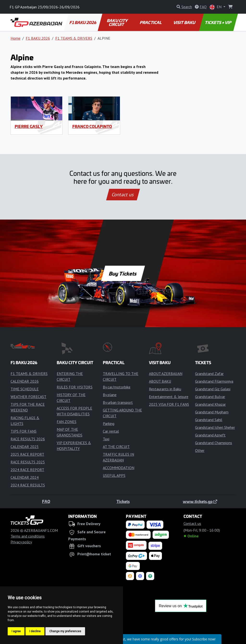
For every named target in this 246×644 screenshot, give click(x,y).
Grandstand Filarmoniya (214, 381)
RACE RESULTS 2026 (28, 439)
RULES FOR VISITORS (75, 387)
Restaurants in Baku (165, 389)
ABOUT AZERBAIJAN (166, 374)
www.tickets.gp (200, 501)
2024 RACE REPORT (27, 470)
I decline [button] (35, 631)
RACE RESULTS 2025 (28, 462)
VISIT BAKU (185, 22)
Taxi (106, 439)
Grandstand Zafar (209, 374)
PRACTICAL (151, 22)
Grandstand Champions (214, 443)
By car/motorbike (117, 387)
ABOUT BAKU (160, 381)
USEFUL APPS (114, 475)
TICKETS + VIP (218, 22)
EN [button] (216, 7)
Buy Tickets (123, 273)
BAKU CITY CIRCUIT (118, 22)
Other (200, 450)
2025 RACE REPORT (27, 454)
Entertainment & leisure (169, 397)
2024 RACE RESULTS (28, 485)
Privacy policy (21, 542)
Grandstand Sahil (209, 420)
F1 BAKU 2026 (83, 22)
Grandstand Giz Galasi (213, 389)
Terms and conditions (28, 536)
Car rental (111, 431)
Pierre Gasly (29, 126)
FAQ (46, 501)
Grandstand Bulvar (210, 397)
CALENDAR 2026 (25, 381)
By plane (110, 395)
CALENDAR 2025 (25, 447)
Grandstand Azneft (210, 435)
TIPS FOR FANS (24, 431)
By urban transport (118, 402)
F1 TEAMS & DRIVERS (74, 38)
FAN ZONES (67, 422)
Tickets (123, 501)
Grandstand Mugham (212, 412)
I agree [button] (16, 631)
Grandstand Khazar (210, 404)
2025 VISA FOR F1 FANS (169, 404)
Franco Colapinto (92, 126)
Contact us (123, 195)
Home (15, 38)
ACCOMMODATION (119, 468)
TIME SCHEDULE (25, 389)
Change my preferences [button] (65, 631)
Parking (109, 423)
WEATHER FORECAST (28, 397)
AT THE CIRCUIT (116, 447)
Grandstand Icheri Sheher (215, 427)
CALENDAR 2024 (25, 477)
